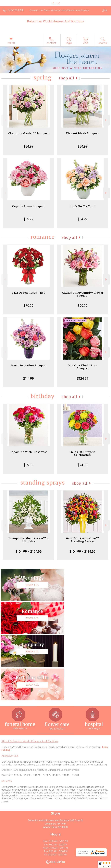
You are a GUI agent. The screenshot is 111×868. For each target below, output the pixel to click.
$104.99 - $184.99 (83, 551)
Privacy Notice (28, 866)
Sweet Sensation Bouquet (28, 365)
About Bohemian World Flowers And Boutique (30, 675)
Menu (11, 43)
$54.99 (83, 219)
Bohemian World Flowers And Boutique (56, 21)
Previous (5, 120)
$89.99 (28, 306)
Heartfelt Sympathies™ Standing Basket (83, 540)
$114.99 (28, 378)
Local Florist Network (49, 866)
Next (106, 120)
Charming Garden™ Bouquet (29, 133)
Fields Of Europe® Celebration (83, 453)
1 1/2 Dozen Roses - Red (29, 293)
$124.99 (83, 378)
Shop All (67, 78)
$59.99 (28, 219)
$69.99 (28, 465)
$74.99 (83, 465)
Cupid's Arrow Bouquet (28, 206)
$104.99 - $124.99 (29, 551)
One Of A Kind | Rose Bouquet (83, 367)
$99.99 (83, 306)
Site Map (66, 866)
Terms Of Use (11, 866)
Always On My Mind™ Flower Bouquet (83, 294)
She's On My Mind (83, 206)
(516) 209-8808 (16, 10)
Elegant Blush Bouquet (83, 133)
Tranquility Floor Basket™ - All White (28, 540)
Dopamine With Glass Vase (28, 452)
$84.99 (29, 146)
